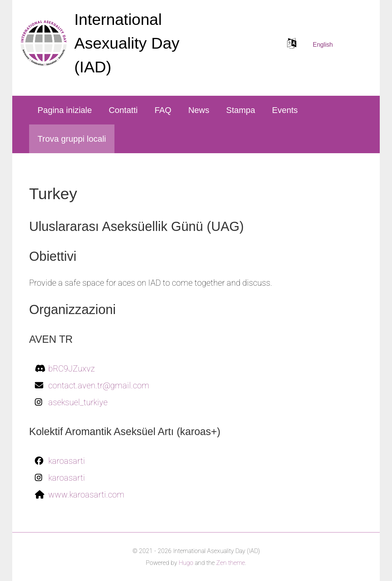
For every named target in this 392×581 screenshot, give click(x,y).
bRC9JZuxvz (72, 369)
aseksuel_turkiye (78, 402)
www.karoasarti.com (86, 495)
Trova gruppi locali (72, 139)
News (199, 110)
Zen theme (231, 563)
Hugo (186, 563)
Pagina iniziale (65, 110)
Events (285, 110)
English (323, 45)
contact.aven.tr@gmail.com (99, 385)
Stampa (241, 110)
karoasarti (67, 461)
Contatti (123, 110)
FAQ (163, 110)
